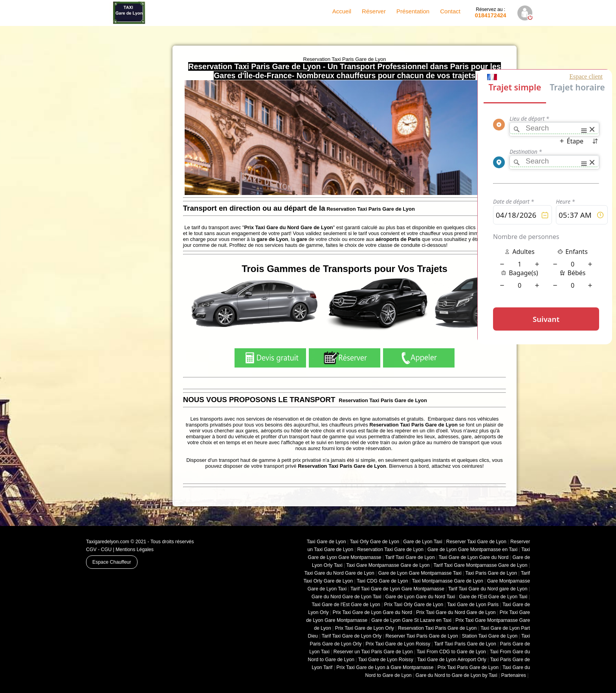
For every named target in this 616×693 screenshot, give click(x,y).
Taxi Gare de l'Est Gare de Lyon (346, 605)
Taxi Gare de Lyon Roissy (386, 660)
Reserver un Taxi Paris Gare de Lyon (373, 652)
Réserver (374, 11)
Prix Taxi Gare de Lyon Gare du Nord (372, 612)
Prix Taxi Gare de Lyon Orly (365, 628)
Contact (450, 11)
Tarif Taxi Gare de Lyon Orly (352, 636)
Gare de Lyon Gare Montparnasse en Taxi (472, 550)
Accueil (342, 11)
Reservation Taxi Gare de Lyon (390, 550)
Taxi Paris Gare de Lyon (491, 573)
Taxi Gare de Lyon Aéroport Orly (452, 660)
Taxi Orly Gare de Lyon (374, 542)
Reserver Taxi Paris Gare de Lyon (422, 636)
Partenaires (514, 675)
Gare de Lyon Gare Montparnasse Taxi (420, 573)
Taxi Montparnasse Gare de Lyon (447, 581)
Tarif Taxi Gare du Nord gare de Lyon (488, 589)
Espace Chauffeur (112, 562)
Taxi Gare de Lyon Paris (473, 605)
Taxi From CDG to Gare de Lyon (451, 652)
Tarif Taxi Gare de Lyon (410, 557)
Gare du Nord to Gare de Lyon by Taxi (456, 675)
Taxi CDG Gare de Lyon (382, 581)
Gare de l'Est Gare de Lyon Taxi (493, 597)
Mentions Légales (135, 550)
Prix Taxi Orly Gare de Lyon (414, 605)
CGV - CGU (99, 550)
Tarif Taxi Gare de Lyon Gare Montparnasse (397, 589)
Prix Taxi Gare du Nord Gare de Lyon (456, 612)
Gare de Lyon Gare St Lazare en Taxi (411, 620)
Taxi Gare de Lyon (326, 542)
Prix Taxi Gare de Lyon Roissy (398, 644)
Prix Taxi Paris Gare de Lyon (468, 667)
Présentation (413, 11)
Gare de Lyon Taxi (423, 542)
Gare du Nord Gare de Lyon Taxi (346, 597)
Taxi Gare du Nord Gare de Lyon (339, 573)
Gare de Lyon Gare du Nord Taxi (420, 597)
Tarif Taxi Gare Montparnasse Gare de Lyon (481, 565)
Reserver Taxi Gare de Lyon (476, 542)
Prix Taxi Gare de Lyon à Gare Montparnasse (385, 667)
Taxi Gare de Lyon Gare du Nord (473, 557)
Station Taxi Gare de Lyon (490, 636)
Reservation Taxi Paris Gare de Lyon (437, 628)
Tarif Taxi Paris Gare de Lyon (465, 644)
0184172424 (491, 13)
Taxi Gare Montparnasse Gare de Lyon (388, 565)
